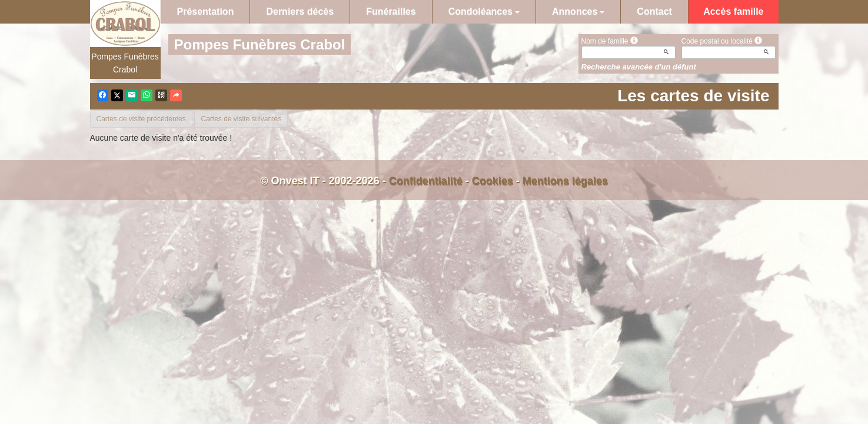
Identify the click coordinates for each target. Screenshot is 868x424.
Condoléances (484, 11)
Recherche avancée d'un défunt (639, 67)
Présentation (206, 11)
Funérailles (391, 11)
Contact (654, 11)
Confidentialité (426, 181)
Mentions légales (565, 181)
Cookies (493, 181)
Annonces (578, 11)
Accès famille (733, 11)
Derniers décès (300, 11)
